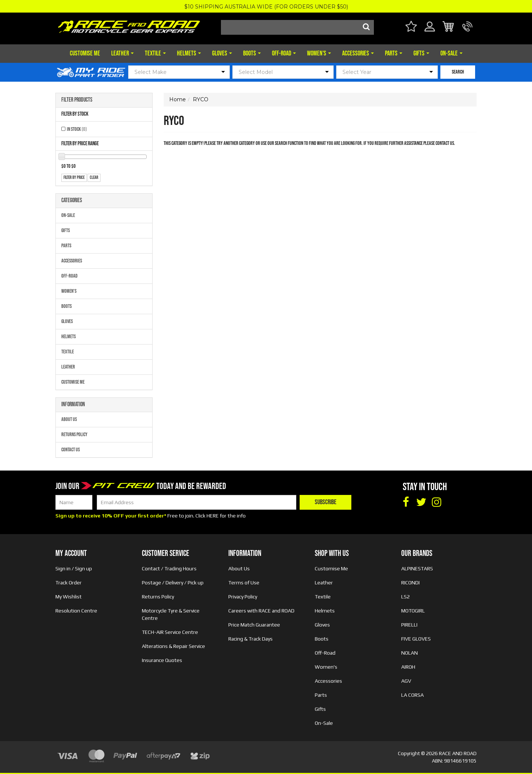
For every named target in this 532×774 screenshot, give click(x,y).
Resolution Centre (76, 611)
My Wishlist (69, 597)
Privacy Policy (243, 597)
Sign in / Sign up (74, 568)
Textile (155, 53)
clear (94, 178)
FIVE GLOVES (416, 639)
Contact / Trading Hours (169, 568)
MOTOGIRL (413, 611)
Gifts (421, 53)
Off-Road (284, 53)
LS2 (405, 597)
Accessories (358, 53)
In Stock (77, 129)
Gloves (222, 53)
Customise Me (85, 53)
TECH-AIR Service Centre (170, 632)
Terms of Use (244, 583)
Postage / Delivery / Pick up (173, 583)
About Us (69, 419)
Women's (319, 53)
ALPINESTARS (417, 568)
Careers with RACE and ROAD (261, 611)
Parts (394, 53)
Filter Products (77, 100)
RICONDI (410, 583)
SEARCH (458, 72)
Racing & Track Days (250, 639)
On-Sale (451, 53)
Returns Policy (74, 434)
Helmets (189, 53)
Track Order (69, 583)
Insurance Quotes (162, 660)
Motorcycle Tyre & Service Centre (171, 614)
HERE (213, 516)
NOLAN (410, 653)
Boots (252, 53)
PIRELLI (409, 625)
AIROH (408, 667)
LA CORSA (412, 695)
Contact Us (71, 450)
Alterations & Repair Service (173, 646)
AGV (406, 681)
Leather (122, 53)
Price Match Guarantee (254, 625)
